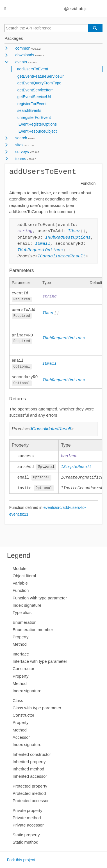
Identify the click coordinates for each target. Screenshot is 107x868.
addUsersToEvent (33, 69)
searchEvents (29, 110)
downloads (25, 55)
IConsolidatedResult (62, 257)
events (21, 62)
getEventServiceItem (36, 90)
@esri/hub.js (76, 9)
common (23, 48)
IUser (74, 231)
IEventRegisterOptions (37, 124)
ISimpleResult (76, 468)
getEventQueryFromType (39, 83)
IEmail (43, 244)
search (21, 138)
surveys (22, 152)
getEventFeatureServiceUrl (41, 76)
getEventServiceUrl (34, 97)
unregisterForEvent (34, 117)
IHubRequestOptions (68, 238)
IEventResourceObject (37, 131)
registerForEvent (32, 104)
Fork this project (21, 860)
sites (20, 145)
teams (21, 159)
